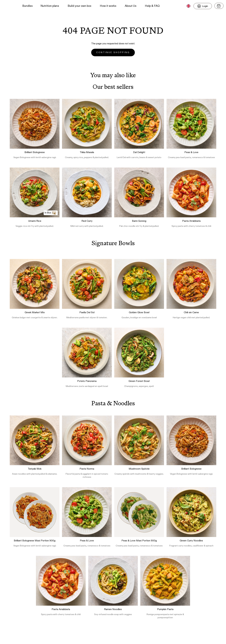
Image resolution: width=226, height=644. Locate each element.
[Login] (203, 6)
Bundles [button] (27, 6)
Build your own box (79, 6)
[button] (8, 6)
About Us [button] (131, 6)
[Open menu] (219, 6)
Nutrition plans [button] (50, 6)
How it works (108, 6)
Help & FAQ (152, 6)
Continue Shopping (113, 52)
